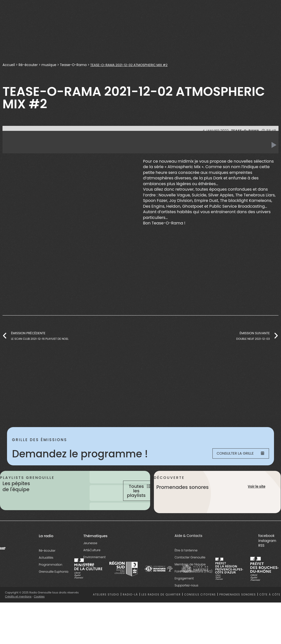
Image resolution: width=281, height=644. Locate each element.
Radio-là (130, 609)
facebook (266, 551)
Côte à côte (270, 609)
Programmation (51, 579)
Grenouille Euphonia (54, 586)
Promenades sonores (238, 609)
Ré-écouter (28, 65)
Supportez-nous (187, 600)
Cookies (39, 611)
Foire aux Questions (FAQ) (194, 586)
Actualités (46, 572)
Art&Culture (92, 565)
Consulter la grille (238, 454)
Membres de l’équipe (190, 579)
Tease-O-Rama (73, 65)
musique (49, 65)
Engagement (184, 593)
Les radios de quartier (161, 609)
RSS (261, 560)
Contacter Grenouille (190, 572)
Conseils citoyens (200, 609)
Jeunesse (90, 558)
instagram (267, 555)
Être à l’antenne (186, 565)
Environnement (94, 572)
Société (89, 579)
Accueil (9, 65)
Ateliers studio (106, 609)
